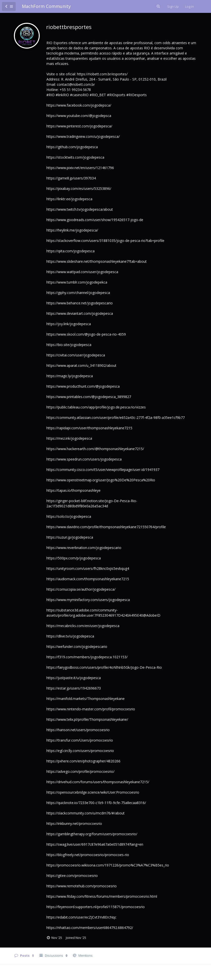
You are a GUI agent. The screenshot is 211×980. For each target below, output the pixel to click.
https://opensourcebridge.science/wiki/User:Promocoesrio (93, 792)
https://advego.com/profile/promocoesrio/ (80, 771)
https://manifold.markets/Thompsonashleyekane (86, 699)
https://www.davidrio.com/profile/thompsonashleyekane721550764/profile (106, 527)
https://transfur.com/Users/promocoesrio (80, 740)
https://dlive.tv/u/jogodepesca (70, 636)
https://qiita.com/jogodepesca (70, 251)
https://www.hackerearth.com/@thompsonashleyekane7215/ (95, 449)
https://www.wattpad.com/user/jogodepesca (82, 272)
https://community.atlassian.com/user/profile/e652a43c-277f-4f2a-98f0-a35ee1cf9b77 (116, 418)
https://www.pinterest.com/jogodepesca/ (79, 126)
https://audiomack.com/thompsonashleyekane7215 (88, 579)
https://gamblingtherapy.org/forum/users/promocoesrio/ (92, 834)
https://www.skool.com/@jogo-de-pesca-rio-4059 (86, 334)
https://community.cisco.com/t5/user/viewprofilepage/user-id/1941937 (103, 470)
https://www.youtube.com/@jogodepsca (79, 116)
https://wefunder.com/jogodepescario (77, 647)
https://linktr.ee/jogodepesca (69, 199)
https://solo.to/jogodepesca (69, 516)
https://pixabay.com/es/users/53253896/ (79, 188)
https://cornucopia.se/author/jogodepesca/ (81, 589)
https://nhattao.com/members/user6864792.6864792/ (90, 928)
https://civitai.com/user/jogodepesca (76, 355)
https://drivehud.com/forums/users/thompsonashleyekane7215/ (98, 782)
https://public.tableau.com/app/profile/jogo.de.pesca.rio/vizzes (96, 407)
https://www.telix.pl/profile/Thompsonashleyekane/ (87, 719)
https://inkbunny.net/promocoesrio (74, 823)
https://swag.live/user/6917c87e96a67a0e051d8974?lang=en (95, 844)
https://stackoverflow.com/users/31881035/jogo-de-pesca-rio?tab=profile (105, 241)
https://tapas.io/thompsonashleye (73, 490)
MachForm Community (46, 6)
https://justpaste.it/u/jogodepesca (74, 678)
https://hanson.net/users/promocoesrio (78, 730)
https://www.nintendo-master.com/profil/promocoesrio (91, 709)
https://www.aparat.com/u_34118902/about (81, 365)
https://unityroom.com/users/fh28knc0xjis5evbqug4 (88, 568)
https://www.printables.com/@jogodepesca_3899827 (89, 397)
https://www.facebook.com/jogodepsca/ (79, 105)
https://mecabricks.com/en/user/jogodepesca (83, 626)
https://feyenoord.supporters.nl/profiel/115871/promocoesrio (96, 907)
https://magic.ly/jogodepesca (70, 376)
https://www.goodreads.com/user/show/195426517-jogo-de (95, 220)
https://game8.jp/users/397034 (71, 178)
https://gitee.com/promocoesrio (72, 876)
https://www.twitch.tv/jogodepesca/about (80, 209)
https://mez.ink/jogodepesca (69, 438)
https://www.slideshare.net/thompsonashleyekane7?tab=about (97, 261)
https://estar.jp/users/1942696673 (74, 688)
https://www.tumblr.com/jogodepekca (77, 282)
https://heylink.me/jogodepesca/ (72, 230)
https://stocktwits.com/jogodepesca (75, 157)
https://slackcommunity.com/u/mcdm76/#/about (86, 813)
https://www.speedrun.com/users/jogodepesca (84, 459)
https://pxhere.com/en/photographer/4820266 (83, 761)
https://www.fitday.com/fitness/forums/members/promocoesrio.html (102, 896)
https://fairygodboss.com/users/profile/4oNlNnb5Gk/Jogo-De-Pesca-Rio (104, 667)
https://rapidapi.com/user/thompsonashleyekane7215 (89, 428)
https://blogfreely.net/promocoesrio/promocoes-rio (88, 855)
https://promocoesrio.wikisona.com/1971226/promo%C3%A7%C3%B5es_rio (108, 865)
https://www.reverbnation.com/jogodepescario (84, 548)
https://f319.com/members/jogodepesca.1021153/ (87, 657)
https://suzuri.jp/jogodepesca (70, 537)
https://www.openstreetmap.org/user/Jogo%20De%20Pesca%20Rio (101, 480)
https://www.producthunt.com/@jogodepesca (83, 386)
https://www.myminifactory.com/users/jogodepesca (88, 600)
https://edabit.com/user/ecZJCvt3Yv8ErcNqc (81, 917)
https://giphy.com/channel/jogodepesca (78, 293)
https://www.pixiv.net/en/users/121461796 (80, 168)
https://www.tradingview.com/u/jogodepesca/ (83, 136)
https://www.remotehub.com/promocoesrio (82, 886)
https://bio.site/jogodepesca (69, 345)
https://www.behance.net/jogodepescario (80, 303)
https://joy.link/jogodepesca (69, 324)
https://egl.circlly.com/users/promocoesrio (80, 751)
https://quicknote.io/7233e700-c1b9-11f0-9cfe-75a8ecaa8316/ (96, 803)
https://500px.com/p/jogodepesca (74, 558)
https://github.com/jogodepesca (72, 147)
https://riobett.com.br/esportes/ (102, 74)
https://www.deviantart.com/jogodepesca (80, 313)
